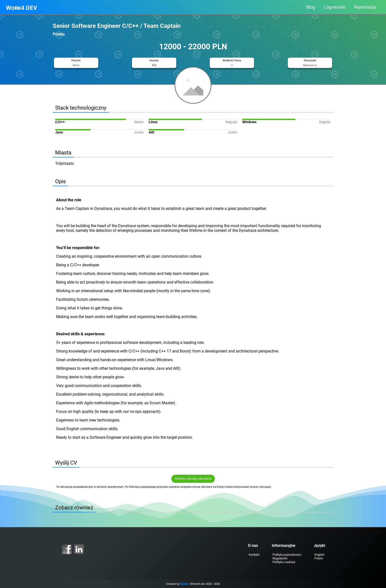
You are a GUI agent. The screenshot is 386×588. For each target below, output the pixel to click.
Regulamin (280, 558)
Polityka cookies (284, 562)
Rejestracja (365, 7)
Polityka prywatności (287, 555)
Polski (319, 558)
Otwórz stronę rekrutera (193, 479)
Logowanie (335, 7)
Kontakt (254, 555)
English (319, 555)
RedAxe (185, 584)
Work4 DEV (22, 8)
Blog (311, 7)
